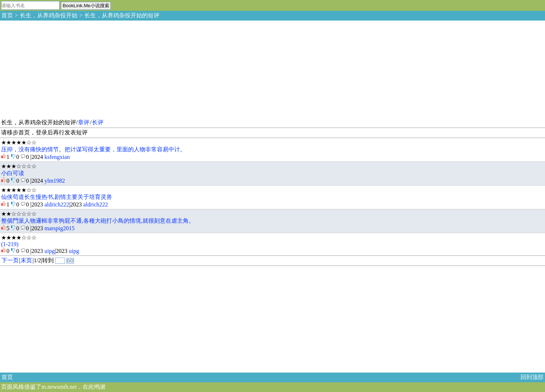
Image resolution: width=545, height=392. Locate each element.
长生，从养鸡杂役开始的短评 (122, 15)
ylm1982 (55, 181)
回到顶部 (532, 377)
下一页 (10, 260)
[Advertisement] (54, 68)
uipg (49, 251)
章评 (84, 122)
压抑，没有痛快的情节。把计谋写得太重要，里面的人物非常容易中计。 (93, 149)
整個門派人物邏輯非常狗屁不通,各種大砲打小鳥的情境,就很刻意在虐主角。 (98, 221)
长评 (98, 122)
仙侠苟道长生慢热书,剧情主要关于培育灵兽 (57, 197)
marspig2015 (60, 228)
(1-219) (10, 244)
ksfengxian (57, 157)
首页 (7, 15)
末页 (26, 260)
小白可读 (13, 173)
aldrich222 (57, 204)
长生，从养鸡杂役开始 (49, 15)
